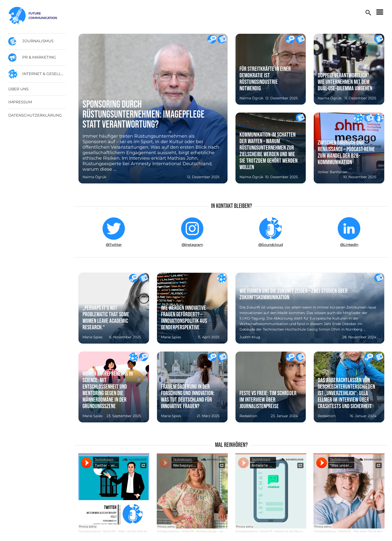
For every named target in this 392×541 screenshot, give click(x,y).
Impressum (20, 102)
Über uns (18, 89)
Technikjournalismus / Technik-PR (97, 531)
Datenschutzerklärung (35, 115)
